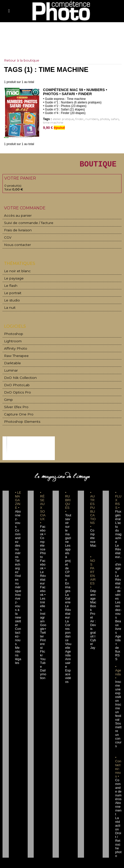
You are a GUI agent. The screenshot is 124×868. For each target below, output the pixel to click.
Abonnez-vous (18, 512)
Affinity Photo (14, 347)
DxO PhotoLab (15, 383)
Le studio (10, 300)
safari (110, 119)
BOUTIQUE (90, 165)
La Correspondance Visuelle (68, 614)
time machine (52, 123)
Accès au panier (15, 218)
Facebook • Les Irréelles (43, 584)
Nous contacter (15, 246)
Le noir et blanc (15, 272)
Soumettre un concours (118, 697)
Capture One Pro (17, 411)
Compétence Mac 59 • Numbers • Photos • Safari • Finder (74, 92)
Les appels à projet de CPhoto (68, 550)
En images (68, 569)
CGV (7, 239)
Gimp (8, 397)
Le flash (9, 286)
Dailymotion (43, 644)
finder (77, 119)
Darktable (11, 362)
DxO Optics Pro (16, 390)
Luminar (10, 369)
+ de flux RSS (118, 625)
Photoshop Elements (19, 418)
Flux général (118, 512)
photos (100, 119)
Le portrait (12, 293)
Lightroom (12, 340)
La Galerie (68, 580)
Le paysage (12, 279)
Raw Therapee (14, 355)
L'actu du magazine (118, 527)
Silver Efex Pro (14, 404)
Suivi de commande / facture (25, 225)
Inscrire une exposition (118, 659)
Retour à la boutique (22, 60)
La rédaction (118, 777)
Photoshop (12, 333)
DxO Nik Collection (18, 376)
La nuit (9, 307)
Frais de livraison (16, 232)
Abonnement (118, 765)
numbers (89, 119)
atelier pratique (62, 119)
